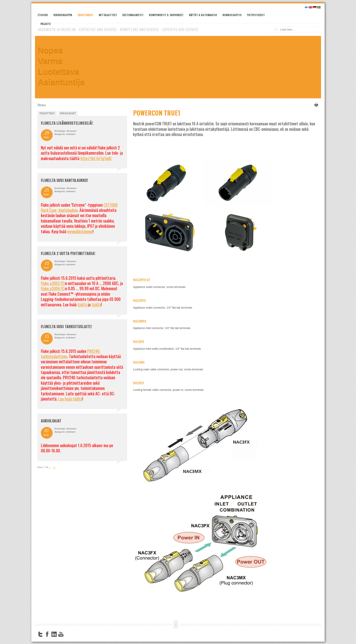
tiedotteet (47, 113)
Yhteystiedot (256, 15)
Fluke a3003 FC (53, 283)
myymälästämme (80, 231)
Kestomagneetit (133, 15)
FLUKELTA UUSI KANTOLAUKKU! (64, 180)
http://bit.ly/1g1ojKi (96, 158)
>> (54, 467)
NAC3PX (139, 342)
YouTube (61, 634)
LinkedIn (54, 634)
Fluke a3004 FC (53, 288)
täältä (82, 305)
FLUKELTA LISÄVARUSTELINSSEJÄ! (67, 123)
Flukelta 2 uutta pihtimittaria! (68, 253)
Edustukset (85, 15)
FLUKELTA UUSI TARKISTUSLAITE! (66, 327)
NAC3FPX (139, 300)
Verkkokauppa (63, 15)
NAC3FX (138, 383)
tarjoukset (68, 113)
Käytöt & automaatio (203, 15)
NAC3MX (139, 362)
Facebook (47, 634)
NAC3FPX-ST (142, 280)
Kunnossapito (232, 15)
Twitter (40, 634)
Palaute (46, 24)
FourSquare (68, 634)
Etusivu (43, 15)
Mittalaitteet (108, 15)
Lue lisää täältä (70, 399)
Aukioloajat (51, 421)
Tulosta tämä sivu (316, 105)
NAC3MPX (140, 321)
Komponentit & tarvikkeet (166, 15)
